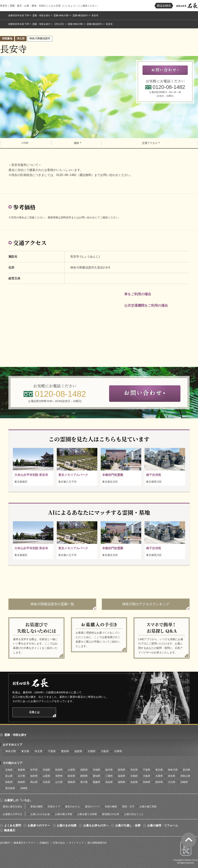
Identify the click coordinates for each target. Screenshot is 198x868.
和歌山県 (185, 776)
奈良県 (172, 776)
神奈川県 (11, 751)
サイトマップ (76, 843)
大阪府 (105, 751)
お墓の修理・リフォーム (163, 825)
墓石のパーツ (92, 807)
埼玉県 (38, 751)
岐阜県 (71, 776)
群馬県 (122, 770)
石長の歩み (59, 843)
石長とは (34, 712)
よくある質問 (13, 825)
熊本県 (159, 782)
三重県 (109, 776)
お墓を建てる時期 (87, 814)
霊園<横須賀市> (81, 15)
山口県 (59, 782)
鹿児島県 (10, 788)
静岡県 (84, 776)
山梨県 (46, 776)
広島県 (46, 782)
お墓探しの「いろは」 (18, 800)
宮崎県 (184, 782)
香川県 (84, 782)
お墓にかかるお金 (40, 814)
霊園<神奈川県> (61, 15)
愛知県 (65, 751)
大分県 (172, 782)
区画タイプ (54, 807)
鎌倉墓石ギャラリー (25, 843)
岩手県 (34, 770)
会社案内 (5, 843)
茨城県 (96, 770)
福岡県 (122, 782)
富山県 (9, 776)
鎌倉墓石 (10, 830)
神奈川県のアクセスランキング (146, 604)
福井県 (34, 776)
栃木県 (109, 770)
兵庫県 (118, 751)
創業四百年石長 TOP (19, 15)
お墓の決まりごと (134, 814)
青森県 (21, 770)
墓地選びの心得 (110, 814)
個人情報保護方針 (97, 843)
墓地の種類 (37, 807)
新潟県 (187, 770)
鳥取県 (9, 782)
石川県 (21, 776)
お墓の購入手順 (64, 814)
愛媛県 (96, 782)
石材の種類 (111, 807)
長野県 (59, 776)
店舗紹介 (44, 843)
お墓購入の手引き (13, 814)
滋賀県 (78, 751)
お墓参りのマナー (39, 825)
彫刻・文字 (128, 807)
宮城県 (46, 770)
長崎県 (147, 782)
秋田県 (59, 770)
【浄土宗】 (59, 24)
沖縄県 (24, 788)
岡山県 (34, 782)
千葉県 (52, 751)
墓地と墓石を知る (13, 807)
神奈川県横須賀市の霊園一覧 (52, 604)
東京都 (25, 751)
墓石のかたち (72, 807)
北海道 (9, 770)
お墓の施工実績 (148, 807)
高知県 (109, 782)
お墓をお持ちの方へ (96, 825)
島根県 (21, 782)
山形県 (71, 770)
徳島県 (71, 782)
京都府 (92, 751)
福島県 (84, 770)
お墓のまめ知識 (67, 825)
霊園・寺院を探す (41, 15)
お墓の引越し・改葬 (128, 825)
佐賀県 (134, 782)
